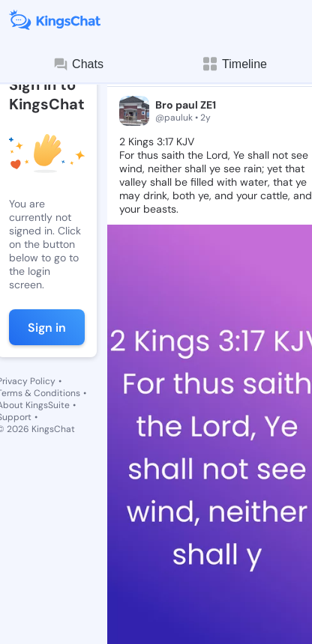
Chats (78, 64)
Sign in (47, 328)
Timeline (234, 64)
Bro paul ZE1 (186, 105)
